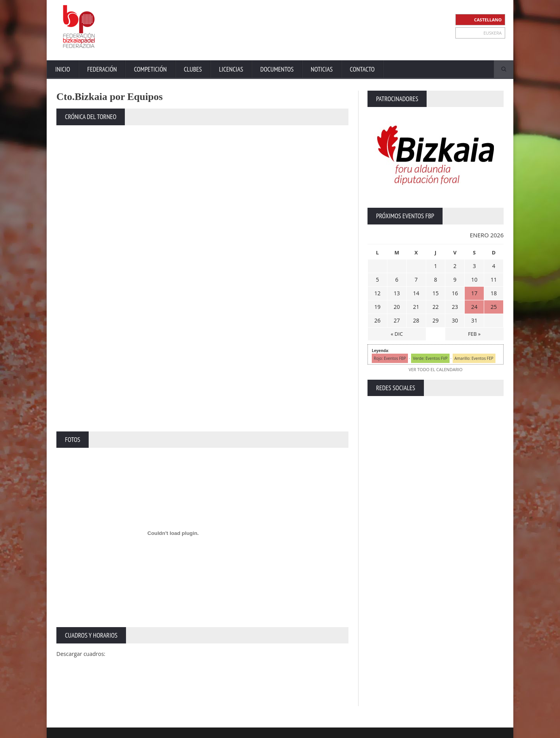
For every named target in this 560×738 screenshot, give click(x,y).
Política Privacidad (436, 730)
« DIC (397, 334)
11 (494, 280)
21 (416, 307)
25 (494, 307)
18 (494, 293)
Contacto (362, 69)
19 (377, 307)
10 (474, 280)
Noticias (322, 69)
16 (455, 293)
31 (474, 320)
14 (416, 293)
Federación (102, 69)
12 (377, 293)
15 (436, 293)
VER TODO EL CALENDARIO (436, 369)
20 (397, 307)
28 (416, 320)
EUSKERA (493, 33)
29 (436, 320)
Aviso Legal (397, 730)
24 (474, 307)
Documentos (277, 69)
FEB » (474, 334)
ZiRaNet (209, 730)
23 (455, 307)
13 (397, 293)
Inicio (63, 69)
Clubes (193, 69)
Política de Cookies (483, 730)
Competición (150, 69)
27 (397, 320)
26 (377, 320)
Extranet (341, 730)
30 (455, 320)
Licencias (231, 69)
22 (436, 307)
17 (474, 293)
